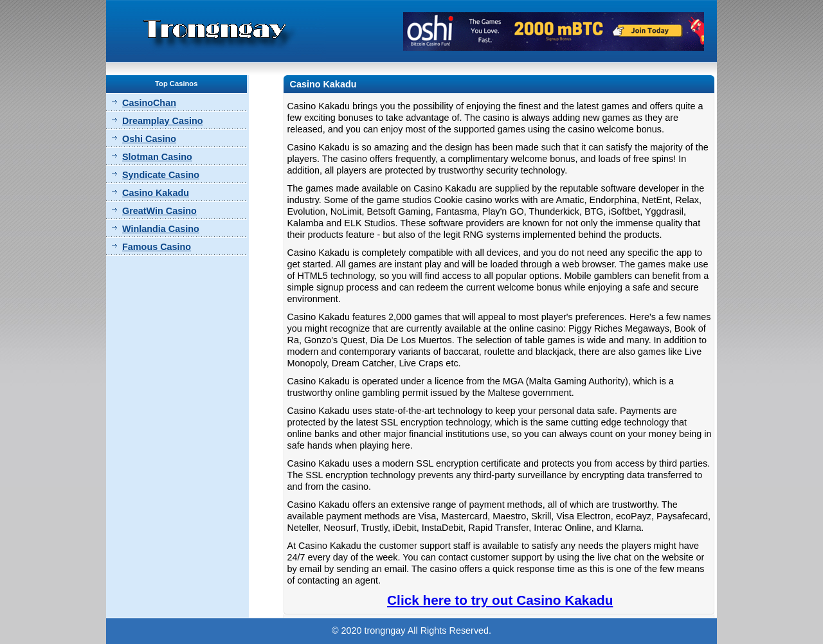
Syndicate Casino (161, 175)
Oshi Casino (149, 139)
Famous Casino (157, 247)
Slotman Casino (157, 157)
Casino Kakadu (156, 193)
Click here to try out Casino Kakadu (500, 600)
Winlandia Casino (161, 229)
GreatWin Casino (159, 211)
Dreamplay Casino (163, 121)
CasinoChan (149, 103)
